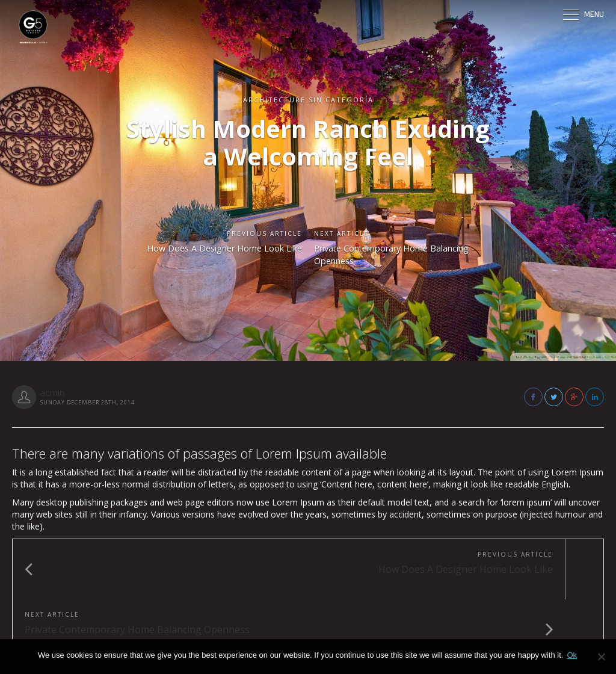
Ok (572, 655)
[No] (601, 657)
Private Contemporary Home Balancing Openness (382, 257)
